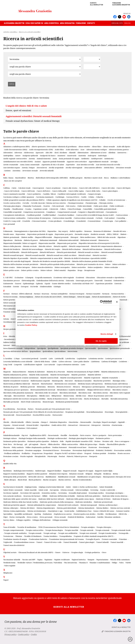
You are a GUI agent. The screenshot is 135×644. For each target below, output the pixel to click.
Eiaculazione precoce (12, 281)
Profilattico (26, 453)
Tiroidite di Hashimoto (33, 536)
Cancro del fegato (124, 188)
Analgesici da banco (48, 156)
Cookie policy (24, 634)
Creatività (26, 221)
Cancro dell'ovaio (28, 191)
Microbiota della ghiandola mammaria (18, 393)
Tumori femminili (70, 542)
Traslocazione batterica (38, 539)
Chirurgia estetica (106, 203)
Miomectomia (69, 396)
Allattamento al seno (99, 153)
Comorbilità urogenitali (12, 212)
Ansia (55, 159)
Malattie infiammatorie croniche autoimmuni (21, 378)
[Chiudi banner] (117, 302)
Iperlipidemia (53, 348)
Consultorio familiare (66, 215)
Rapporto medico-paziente (37, 474)
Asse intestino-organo (12, 168)
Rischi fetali (22, 480)
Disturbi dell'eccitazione (71, 249)
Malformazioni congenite (40, 381)
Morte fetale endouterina (31, 402)
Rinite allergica (10, 480)
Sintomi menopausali (89, 505)
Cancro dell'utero (44, 191)
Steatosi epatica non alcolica (85, 514)
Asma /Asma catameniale (30, 165)
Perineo (97, 441)
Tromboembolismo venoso (24, 542)
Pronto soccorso (124, 453)
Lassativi (43, 359)
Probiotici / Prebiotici (104, 450)
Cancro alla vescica (70, 188)
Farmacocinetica (118, 294)
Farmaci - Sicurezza (42, 294)
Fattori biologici (69, 297)
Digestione (122, 237)
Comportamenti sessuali (67, 212)
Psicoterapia (52, 456)
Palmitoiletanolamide (12, 435)
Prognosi (88, 453)
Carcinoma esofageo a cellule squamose (19, 197)
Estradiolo (7, 287)
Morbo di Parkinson (92, 399)
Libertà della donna (42, 362)
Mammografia (58, 381)
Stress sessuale (60, 517)
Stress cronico (32, 517)
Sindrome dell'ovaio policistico (89, 496)
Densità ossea (9, 234)
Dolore (108, 264)
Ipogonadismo (35, 351)
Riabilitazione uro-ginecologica (89, 477)
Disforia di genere (31, 240)
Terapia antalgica (88, 527)
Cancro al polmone (53, 188)
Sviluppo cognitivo (23, 520)
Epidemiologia (29, 284)
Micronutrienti (19, 396)
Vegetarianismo (102, 560)
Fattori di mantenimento (102, 297)
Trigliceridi (8, 542)
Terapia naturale (87, 530)
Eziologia (57, 287)
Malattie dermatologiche (60, 375)
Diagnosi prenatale (61, 237)
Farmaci (6, 294)
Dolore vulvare (46, 270)
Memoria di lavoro (64, 387)
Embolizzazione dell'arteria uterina (50, 281)
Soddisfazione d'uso (84, 511)
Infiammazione (123, 339)
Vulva (121, 563)
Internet (7, 345)
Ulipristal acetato (10, 552)
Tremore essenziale (109, 539)
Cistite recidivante (117, 206)
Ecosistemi (80, 278)
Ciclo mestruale (58, 206)
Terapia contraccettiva (35, 530)
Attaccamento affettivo (93, 168)
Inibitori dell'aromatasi (12, 342)
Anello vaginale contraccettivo (15, 159)
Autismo (7, 171)
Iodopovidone (30, 348)
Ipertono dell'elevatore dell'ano (16, 351)
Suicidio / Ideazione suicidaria (109, 517)
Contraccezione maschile (62, 218)
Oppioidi (121, 422)
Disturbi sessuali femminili (112, 252)
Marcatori (69, 381)
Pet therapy (18, 444)
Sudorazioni (91, 517)
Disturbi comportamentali (79, 246)
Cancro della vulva (93, 191)
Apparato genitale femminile (54, 162)
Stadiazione (47, 514)
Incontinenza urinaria (13, 339)
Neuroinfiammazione (95, 412)
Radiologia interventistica (24, 471)
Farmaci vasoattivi (93, 294)
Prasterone (93, 447)
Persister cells (108, 441)
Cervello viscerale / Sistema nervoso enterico (48, 203)
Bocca (106, 178)
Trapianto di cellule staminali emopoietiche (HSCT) (94, 536)
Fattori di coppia (84, 297)
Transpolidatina (66, 536)
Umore (58, 552)
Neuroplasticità (121, 412)
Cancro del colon (108, 188)
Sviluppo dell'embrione (42, 520)
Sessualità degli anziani (78, 493)
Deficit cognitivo (76, 231)
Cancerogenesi (38, 188)
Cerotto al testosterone (116, 200)
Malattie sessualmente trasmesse (16, 381)
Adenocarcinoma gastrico (119, 150)
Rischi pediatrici (35, 480)
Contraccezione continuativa (14, 218)
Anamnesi (61, 156)
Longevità (18, 365)
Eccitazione (19, 278)
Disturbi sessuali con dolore (89, 252)
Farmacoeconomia (10, 297)
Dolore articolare (119, 264)
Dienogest (74, 237)
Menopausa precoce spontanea (16, 390)
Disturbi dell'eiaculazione (93, 249)
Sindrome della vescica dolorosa (115, 496)
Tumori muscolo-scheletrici (14, 545)
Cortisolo (99, 218)
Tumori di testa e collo (53, 542)
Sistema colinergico (11, 508)
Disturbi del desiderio (12, 249)
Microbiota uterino (101, 393)
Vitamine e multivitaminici (100, 563)
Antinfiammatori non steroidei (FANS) (18, 162)
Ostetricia (106, 425)
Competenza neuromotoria (34, 212)
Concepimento (111, 212)
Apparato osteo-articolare (77, 162)
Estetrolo (118, 284)
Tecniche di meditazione (27, 527)
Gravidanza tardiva (11, 322)
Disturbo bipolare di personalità (16, 258)
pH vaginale (34, 444)
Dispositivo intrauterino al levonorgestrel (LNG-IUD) (99, 243)
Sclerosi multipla (82, 490)
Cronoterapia (108, 221)
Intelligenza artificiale (121, 342)
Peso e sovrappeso (122, 441)
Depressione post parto (64, 234)
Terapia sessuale (35, 533)
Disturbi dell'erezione (113, 249)
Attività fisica (109, 168)
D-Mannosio (8, 231)
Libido (54, 362)
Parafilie (64, 435)
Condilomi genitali (34, 215)
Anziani (38, 162)
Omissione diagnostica (58, 422)
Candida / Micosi (49, 194)
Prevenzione (66, 450)
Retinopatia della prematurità (15, 477)
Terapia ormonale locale (121, 530)
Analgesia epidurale (30, 156)
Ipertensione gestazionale (120, 348)
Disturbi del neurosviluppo (33, 249)
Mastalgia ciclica (119, 381)
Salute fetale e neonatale (13, 490)
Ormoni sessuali (18, 425)
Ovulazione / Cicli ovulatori (27, 428)
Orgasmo (7, 425)
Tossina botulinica (50, 536)
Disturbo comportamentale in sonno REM (46, 258)
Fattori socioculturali (11, 303)
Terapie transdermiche (108, 533)
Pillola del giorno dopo (89, 444)
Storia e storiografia (17, 517)
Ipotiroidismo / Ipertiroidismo (54, 351)
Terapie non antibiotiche (68, 533)
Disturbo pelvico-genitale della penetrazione (58, 264)
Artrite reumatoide (11, 165)
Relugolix (98, 474)
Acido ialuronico (72, 150)
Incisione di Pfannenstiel (121, 336)
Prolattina (112, 453)
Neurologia (109, 412)
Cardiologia (60, 197)
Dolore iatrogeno (23, 267)
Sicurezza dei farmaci (32, 496)
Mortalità (105, 399)
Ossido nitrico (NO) (59, 425)
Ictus (5, 336)
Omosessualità (86, 422)
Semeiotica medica (49, 493)
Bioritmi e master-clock (93, 178)
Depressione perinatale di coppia (40, 234)
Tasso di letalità (9, 527)
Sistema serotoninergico (37, 511)
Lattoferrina (70, 359)
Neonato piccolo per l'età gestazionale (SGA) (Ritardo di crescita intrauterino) (33, 412)
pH (26, 444)
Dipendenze (8, 240)
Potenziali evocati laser (78, 447)
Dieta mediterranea (88, 237)
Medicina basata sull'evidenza (116, 384)
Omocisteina (73, 422)
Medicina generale (28, 387)
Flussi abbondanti (10, 309)
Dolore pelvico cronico (30, 270)
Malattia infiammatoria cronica (113, 372)
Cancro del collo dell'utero (89, 188)
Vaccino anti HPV (29, 560)
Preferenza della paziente (13, 450)
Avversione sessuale (30, 171)
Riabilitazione (51, 477)
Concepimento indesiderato (14, 215)
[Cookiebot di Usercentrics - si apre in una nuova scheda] (102, 302)
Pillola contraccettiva (70, 444)
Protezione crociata (11, 456)
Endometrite (8, 284)
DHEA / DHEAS (113, 234)
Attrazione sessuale (123, 168)
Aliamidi (72, 153)
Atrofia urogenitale (56, 168)
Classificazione (18, 209)
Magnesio (7, 372)
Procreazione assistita (122, 450)
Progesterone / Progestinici (43, 453)
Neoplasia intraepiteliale (75, 412)
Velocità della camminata (120, 560)
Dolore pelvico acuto (11, 270)
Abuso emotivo (84, 147)
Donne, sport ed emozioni (18, 110)
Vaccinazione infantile (12, 560)
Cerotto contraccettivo (12, 203)
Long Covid (8, 365)
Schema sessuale (67, 490)
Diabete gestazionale (11, 237)
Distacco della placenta (12, 246)
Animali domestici (44, 159)
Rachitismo (8, 471)
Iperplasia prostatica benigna (72, 348)
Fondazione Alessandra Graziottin (121, 4)
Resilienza (107, 474)
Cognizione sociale (40, 209)
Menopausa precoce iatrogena (119, 387)
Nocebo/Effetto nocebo (42, 415)
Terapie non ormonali (88, 533)
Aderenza (18, 153)
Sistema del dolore (28, 508)
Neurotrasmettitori (24, 415)
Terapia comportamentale (14, 530)
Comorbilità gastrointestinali (105, 209)
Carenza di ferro (73, 197)
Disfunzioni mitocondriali (69, 240)
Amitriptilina (8, 156)
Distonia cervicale (30, 246)
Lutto (83, 365)
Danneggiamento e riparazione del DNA (30, 231)
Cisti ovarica (71, 206)
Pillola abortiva (54, 444)
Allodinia (112, 153)
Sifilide (45, 496)
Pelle (62, 441)
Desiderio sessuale (98, 234)
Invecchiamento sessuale (13, 348)
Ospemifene (45, 425)
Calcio (14, 188)
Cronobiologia (69, 221)
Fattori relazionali (120, 300)
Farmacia (106, 294)
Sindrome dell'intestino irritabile (62, 496)
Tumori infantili (102, 542)
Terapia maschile (72, 530)
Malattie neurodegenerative (71, 378)
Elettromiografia (28, 281)
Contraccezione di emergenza (39, 218)
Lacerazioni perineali (30, 359)
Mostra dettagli (107, 334)
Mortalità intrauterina (119, 399)
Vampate (91, 560)
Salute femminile (106, 487)
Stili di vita (123, 514)
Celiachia (100, 197)
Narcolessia (22, 409)
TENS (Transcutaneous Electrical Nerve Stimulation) (59, 527)
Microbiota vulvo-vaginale (120, 393)
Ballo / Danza (8, 178)
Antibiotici (85, 159)
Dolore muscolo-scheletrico (42, 267)
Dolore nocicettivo (79, 267)
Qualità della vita (10, 464)
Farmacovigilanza (26, 297)
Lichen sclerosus (65, 362)
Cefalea (91, 197)
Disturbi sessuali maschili (35, 255)
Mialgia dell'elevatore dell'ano (99, 390)
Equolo (47, 284)
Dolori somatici (60, 270)
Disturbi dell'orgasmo (30, 252)
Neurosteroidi (9, 415)
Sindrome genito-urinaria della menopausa (57, 502)
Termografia (124, 533)
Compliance (51, 212)
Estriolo (16, 287)
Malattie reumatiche (110, 378)
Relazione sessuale (76, 474)
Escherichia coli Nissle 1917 (83, 284)
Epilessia (39, 284)
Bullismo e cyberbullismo (120, 178)
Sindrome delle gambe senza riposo (80, 499)
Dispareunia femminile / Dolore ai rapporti (20, 243)
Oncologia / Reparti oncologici (105, 422)
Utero (104, 552)
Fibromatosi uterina (11, 306)
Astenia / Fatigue (28, 168)
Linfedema (95, 362)
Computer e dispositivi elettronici (91, 212)
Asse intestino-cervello (85, 165)
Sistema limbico (102, 508)
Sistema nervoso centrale (120, 508)
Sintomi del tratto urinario (68, 505)
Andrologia (102, 156)
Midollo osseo (44, 396)
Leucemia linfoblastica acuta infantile (18, 362)
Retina (116, 474)
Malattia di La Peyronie (56, 372)
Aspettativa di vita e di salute (53, 165)
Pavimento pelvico (103, 438)
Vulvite (128, 563)
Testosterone (8, 536)
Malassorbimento (19, 372)
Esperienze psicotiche (104, 284)
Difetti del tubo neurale (107, 237)
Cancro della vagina (76, 191)
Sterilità (100, 514)
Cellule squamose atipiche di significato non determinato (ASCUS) (72, 200)
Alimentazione (83, 153)
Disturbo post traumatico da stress (90, 264)
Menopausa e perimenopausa (93, 387)
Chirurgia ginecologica (12, 206)
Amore (18, 156)
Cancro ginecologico (110, 191)
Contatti (91, 23)
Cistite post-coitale (101, 206)
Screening (94, 490)
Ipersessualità (91, 348)
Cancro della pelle (59, 191)
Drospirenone (90, 270)
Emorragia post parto (84, 281)
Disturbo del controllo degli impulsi (17, 261)
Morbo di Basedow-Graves (58, 399)
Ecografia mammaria (43, 278)
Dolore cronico (9, 267)
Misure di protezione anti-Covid (100, 396)
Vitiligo (115, 563)
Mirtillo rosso (81, 396)
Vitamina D (83, 563)
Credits (34, 634)
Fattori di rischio (119, 297)
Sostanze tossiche (123, 511)
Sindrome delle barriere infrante (51, 499)
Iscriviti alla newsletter (97, 4)
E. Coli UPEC (8, 278)
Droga (80, 270)
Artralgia (114, 162)
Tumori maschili (117, 542)
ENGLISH (127, 23)
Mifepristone (57, 396)
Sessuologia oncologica (114, 493)
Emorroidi (99, 281)
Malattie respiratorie (92, 378)
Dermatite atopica (82, 234)
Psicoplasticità (40, 456)
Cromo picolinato (55, 221)
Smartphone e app (55, 511)
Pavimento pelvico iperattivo (14, 441)
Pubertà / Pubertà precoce (77, 456)
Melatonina (41, 387)
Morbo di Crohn (76, 399)
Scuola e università (108, 490)
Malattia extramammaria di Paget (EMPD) (83, 372)
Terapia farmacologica (54, 530)
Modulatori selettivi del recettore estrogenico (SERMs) (24, 399)
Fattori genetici (9, 300)
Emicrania (70, 281)
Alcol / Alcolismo (61, 153)
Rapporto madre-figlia (104, 471)
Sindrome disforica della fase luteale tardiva (21, 502)
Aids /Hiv (49, 153)
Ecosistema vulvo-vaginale (64, 278)
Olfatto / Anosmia (32, 422)
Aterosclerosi (42, 168)
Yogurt (6, 580)
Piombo (102, 444)
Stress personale (46, 517)
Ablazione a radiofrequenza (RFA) (17, 147)
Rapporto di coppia (86, 471)
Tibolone (19, 536)
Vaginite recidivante (62, 560)
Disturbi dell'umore (47, 252)
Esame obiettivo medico (61, 284)
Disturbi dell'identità (11, 252)
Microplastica (32, 396)
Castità (84, 197)
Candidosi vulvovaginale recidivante (72, 194)
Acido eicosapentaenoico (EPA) (41, 150)
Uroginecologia (77, 552)
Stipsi (5, 517)
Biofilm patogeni (76, 178)
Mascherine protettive (102, 381)
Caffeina (7, 188)
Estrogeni (25, 287)
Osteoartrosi (73, 425)
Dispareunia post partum (67, 243)
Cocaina (28, 209)
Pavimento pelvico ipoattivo (38, 441)
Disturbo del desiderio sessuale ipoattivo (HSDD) (51, 261)
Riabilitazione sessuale (67, 477)
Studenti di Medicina (76, 517)
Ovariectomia (117, 425)
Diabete (123, 234)
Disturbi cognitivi (60, 246)
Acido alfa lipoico (124, 147)
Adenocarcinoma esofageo (97, 150)
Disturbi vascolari (100, 255)
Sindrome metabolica (84, 502)
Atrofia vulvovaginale (74, 168)
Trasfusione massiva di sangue (15, 539)
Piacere (43, 444)
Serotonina (63, 493)
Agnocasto (40, 153)
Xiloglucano (8, 573)
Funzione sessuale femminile (14, 312)
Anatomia (82, 156)
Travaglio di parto (93, 539)
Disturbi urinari (85, 255)
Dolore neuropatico (62, 267)
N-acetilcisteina (9, 409)
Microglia (8, 396)
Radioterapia (40, 471)
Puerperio (93, 456)
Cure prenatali (9, 224)
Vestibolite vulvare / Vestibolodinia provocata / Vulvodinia (40, 563)
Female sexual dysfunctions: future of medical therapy (33, 121)
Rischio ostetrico (65, 480)
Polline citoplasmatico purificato (38, 447)
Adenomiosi (8, 153)
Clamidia (7, 209)
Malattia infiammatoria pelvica (15, 375)
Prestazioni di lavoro (51, 450)
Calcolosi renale (24, 188)
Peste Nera (8, 444)
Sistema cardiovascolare (108, 505)
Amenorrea (122, 153)
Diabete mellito (27, 237)
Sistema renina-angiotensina (14, 511)
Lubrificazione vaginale (33, 365)
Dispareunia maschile (47, 243)
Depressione (20, 234)
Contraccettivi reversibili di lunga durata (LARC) (95, 215)
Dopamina (72, 270)
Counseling (121, 218)
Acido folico (59, 150)
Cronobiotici (81, 221)
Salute (68, 487)
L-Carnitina (8, 359)
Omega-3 (44, 422)
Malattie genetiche (79, 375)
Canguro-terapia (94, 194)
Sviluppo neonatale (60, 520)
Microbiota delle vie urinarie (46, 393)
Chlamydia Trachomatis (32, 206)
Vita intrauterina (71, 563)
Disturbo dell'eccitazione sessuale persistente (21, 264)
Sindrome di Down (103, 499)
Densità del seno (120, 231)
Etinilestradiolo (46, 287)
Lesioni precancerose (114, 359)
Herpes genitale (10, 329)
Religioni (89, 474)
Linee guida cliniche (81, 362)
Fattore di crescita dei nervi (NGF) (48, 297)
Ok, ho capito (101, 341)
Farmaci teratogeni (77, 294)
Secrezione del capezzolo (30, 493)
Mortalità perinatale (11, 402)
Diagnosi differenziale (44, 237)
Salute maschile (31, 490)
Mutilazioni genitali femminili (67, 402)
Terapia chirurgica (104, 527)
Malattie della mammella (39, 375)
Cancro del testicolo (12, 191)
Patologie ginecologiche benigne (81, 438)
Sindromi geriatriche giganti (14, 505)
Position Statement (60, 447)
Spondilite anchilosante (23, 514)
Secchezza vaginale (11, 493)
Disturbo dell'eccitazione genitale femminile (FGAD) (92, 261)
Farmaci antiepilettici (59, 294)
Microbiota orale (85, 393)
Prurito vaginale (27, 456)
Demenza (88, 231)
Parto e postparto (100, 435)
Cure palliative (121, 221)
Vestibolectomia (9, 563)
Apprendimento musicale (99, 162)
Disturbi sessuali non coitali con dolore (62, 255)
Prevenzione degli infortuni (83, 450)
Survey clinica (9, 520)
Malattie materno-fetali (49, 378)
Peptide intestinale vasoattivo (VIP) (79, 441)
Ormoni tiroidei (32, 425)
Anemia (32, 159)
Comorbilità (88, 209)
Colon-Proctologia (74, 209)
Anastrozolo (72, 156)
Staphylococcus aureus (63, 514)
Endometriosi (119, 281)
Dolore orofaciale (111, 267)
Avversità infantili (47, 171)
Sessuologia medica (96, 493)
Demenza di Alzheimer (102, 231)
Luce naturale (50, 365)
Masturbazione (47, 384)
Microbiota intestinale (68, 393)
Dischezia (18, 240)
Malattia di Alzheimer (36, 372)
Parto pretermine (115, 435)
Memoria (51, 387)
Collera (63, 209)
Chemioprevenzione (76, 203)
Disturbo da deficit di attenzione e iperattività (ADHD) (85, 258)
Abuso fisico (97, 147)
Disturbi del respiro (53, 249)
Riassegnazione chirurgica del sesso (117, 477)
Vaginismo (48, 560)
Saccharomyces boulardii (13, 487)
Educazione (90, 278)
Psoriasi (62, 456)
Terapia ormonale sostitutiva (15, 533)
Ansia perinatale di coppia (69, 159)
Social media (69, 511)
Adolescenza (29, 153)
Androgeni (92, 156)
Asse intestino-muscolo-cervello (108, 165)
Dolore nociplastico (95, 267)
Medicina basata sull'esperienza (90, 384)
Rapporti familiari (54, 471)
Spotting (38, 514)
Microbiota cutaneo (120, 390)
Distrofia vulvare (45, 246)
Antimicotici (109, 159)
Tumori (39, 542)
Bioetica (31, 178)
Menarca (76, 387)
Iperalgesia (42, 348)
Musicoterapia (48, 402)
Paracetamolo (53, 435)
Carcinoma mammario (45, 197)
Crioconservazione (39, 221)
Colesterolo (54, 209)
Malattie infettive (94, 375)
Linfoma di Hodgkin (109, 362)
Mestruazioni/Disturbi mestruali (43, 390)
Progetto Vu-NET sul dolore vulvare (69, 453)
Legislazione (82, 359)
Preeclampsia (104, 447)
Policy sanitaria (18, 447)
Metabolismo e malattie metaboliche (71, 390)
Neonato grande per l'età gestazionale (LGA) (53, 409)
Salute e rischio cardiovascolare (85, 487)
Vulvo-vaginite (10, 566)
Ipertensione (103, 348)
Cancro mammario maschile (14, 194)
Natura (31, 409)
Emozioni (108, 281)
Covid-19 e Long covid (12, 221)
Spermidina (8, 514)
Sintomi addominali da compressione (42, 505)
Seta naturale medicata (12, 496)
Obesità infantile (17, 422)
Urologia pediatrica (92, 552)
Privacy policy (10, 634)
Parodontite (74, 435)
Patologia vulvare (10, 438)
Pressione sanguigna (33, 450)
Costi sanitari (110, 218)
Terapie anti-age (50, 533)
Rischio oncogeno (50, 480)
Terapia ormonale (102, 530)
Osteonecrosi (84, 425)
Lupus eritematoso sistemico (68, 365)
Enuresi (18, 284)
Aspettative (70, 165)
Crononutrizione (94, 221)
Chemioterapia (91, 203)
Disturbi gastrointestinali (66, 252)
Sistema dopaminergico (46, 508)
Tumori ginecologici (87, 542)
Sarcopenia (54, 490)
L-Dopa (17, 359)
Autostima (16, 171)
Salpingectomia (31, 487)
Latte (51, 359)
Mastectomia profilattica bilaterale (17, 384)
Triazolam (123, 539)
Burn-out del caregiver (13, 181)
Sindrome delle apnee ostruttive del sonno (20, 499)
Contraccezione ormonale (84, 218)
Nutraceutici (57, 415)
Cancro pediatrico (34, 194)
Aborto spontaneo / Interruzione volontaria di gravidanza (54, 147)
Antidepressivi (97, 159)
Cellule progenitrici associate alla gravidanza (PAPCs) (24, 200)
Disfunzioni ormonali (88, 240)
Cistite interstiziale (85, 206)
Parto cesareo (85, 435)
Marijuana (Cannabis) (83, 381)
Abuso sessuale (109, 147)
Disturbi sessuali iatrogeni (13, 255)
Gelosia (6, 319)
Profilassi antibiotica (12, 453)
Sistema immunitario (86, 508)
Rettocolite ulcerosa (36, 477)
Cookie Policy (31, 325)
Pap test (25, 435)
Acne (82, 150)
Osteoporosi (96, 425)
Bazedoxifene (21, 178)
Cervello (26, 203)
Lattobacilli (59, 359)
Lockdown (123, 362)
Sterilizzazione (111, 514)
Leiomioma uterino (96, 359)
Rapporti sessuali (70, 471)
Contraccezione (122, 215)
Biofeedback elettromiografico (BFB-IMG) (52, 178)
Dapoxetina (52, 231)
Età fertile (34, 287)
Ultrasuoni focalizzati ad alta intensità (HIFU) (36, 552)
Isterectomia (72, 351)
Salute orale (43, 490)
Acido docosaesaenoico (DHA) (16, 150)
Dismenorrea (104, 240)
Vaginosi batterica (79, 560)
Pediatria (55, 441)
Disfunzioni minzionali (48, 240)
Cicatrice (47, 206)
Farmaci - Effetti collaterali (22, 294)
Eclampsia (29, 278)
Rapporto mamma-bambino (14, 474)
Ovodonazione (9, 428)
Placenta (7, 447)
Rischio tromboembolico (82, 480)
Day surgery (63, 231)
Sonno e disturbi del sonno (104, 511)
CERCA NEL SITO (117, 23)
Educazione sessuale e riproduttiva (111, 278)
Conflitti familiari (49, 215)
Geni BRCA (15, 319)
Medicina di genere (11, 387)
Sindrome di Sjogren (121, 499)
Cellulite (102, 200)
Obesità (6, 422)
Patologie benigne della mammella (32, 438)
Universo (66, 552)
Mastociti (36, 384)
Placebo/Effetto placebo (116, 444)
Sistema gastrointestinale (67, 508)
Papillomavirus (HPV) (38, 435)
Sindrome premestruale (103, 502)
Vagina (40, 560)
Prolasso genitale (100, 453)
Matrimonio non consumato (65, 384)
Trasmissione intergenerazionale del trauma (66, 539)
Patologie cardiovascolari (57, 438)
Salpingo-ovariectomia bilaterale (51, 487)
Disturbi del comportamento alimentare (107, 246)
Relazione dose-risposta (58, 474)
